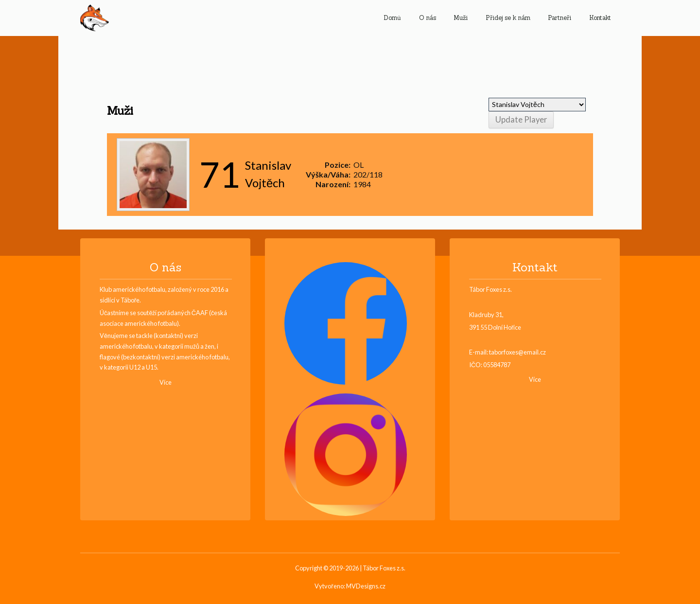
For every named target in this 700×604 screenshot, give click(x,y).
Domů (392, 18)
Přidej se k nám (508, 18)
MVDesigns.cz (366, 586)
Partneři (560, 18)
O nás (428, 18)
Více (166, 383)
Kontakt (600, 18)
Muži (461, 18)
